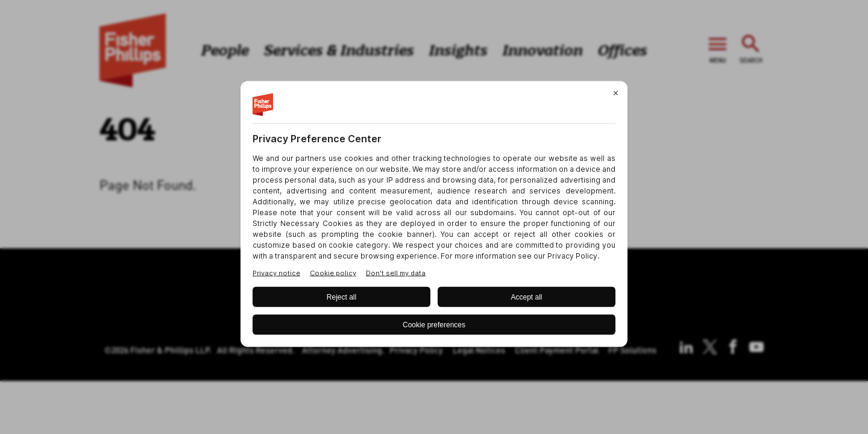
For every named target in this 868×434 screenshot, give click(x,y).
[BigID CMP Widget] (434, 217)
